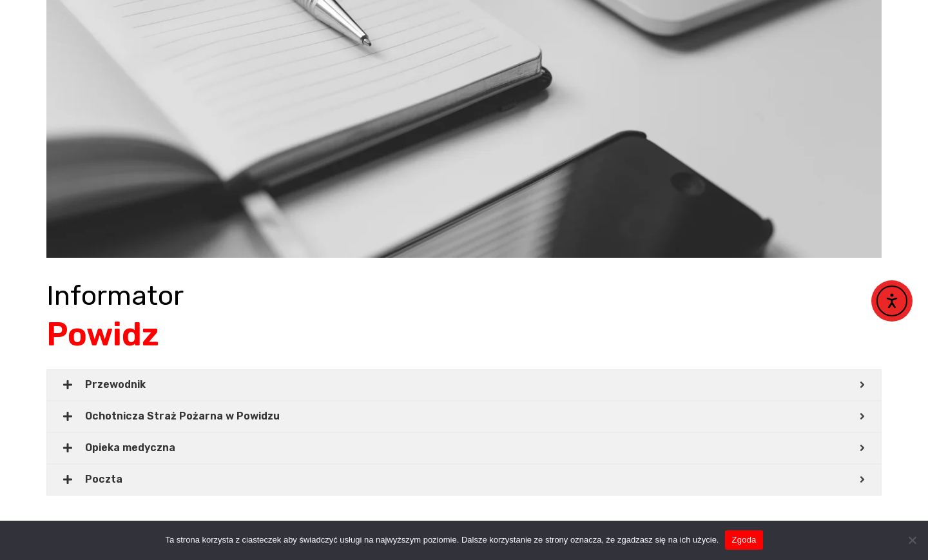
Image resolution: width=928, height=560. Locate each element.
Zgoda (744, 540)
